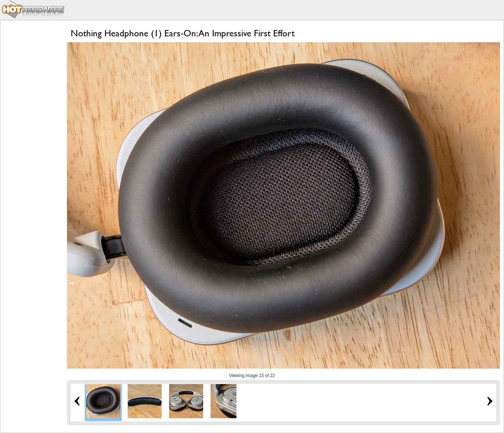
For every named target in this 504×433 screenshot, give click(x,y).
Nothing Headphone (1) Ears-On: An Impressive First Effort (183, 33)
